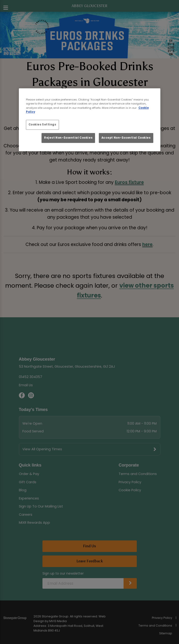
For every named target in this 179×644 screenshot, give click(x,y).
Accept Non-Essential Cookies (126, 138)
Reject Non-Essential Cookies (68, 138)
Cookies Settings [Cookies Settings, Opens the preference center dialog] (42, 125)
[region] (90, 120)
